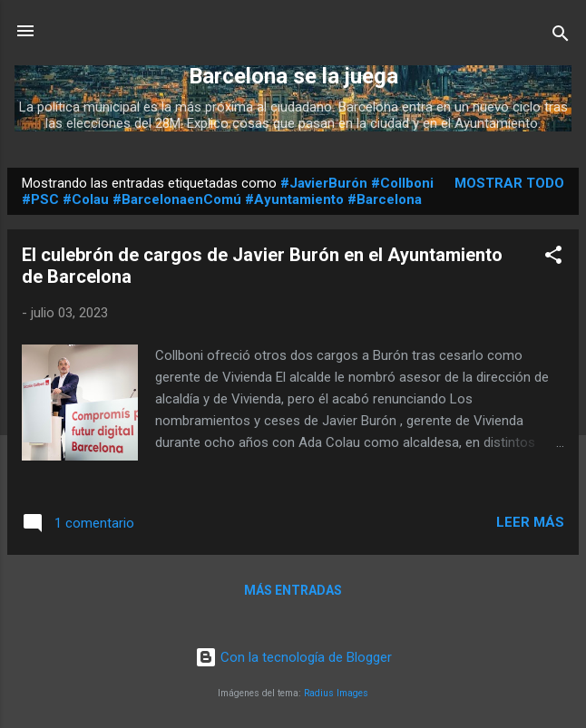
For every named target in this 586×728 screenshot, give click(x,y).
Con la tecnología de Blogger (293, 657)
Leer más (530, 522)
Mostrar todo (509, 183)
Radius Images (336, 693)
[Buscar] (561, 37)
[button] (553, 258)
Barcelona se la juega (293, 76)
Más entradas (293, 590)
